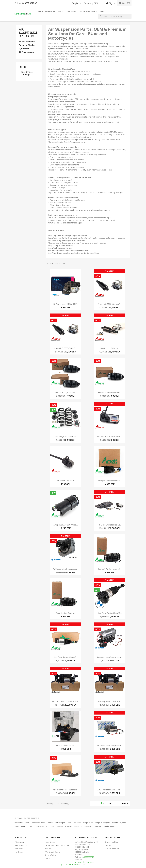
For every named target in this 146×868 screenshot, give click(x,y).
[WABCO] (56, 560)
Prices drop (19, 842)
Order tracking (111, 842)
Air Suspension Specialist (29, 33)
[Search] (115, 16)
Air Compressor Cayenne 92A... (66, 701)
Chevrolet (77, 823)
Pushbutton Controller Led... (110, 437)
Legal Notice (50, 842)
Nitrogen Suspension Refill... (110, 481)
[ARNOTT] (56, 383)
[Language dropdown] (77, 3)
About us (49, 849)
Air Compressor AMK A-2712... (66, 304)
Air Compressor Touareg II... (110, 701)
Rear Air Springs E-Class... (66, 392)
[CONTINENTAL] (56, 692)
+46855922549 (29, 3)
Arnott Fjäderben (21, 826)
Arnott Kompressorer (54, 826)
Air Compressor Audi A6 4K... (110, 790)
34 (110, 803)
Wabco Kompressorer (74, 826)
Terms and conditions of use (57, 845)
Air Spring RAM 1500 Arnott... (66, 525)
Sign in (108, 845)
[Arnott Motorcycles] (100, 295)
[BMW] (100, 604)
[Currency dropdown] (97, 3)
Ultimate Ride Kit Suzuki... (110, 348)
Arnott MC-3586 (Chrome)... (110, 304)
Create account (112, 849)
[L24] (56, 736)
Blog (103, 11)
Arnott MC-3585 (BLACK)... (66, 348)
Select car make (67, 11)
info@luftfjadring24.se (85, 862)
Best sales (19, 849)
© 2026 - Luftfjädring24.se (73, 865)
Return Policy (50, 855)
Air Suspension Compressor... (66, 569)
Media (47, 858)
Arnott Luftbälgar (37, 826)
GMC (69, 823)
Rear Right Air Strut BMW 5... (110, 613)
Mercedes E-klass (22, 823)
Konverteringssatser (93, 826)
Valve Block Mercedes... (66, 745)
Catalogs (25, 75)
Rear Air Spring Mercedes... (110, 392)
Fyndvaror (24, 49)
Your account (113, 838)
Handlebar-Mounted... (66, 481)
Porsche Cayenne (119, 823)
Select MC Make (88, 11)
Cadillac (50, 823)
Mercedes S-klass (38, 823)
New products (21, 845)
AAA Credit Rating (52, 852)
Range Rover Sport (102, 823)
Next (125, 803)
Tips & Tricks (27, 72)
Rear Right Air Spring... (66, 613)
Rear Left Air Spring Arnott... (110, 569)
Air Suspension (46, 11)
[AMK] (56, 295)
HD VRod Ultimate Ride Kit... (110, 525)
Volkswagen (60, 823)
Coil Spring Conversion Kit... (66, 437)
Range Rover (88, 823)
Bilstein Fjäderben (110, 826)
